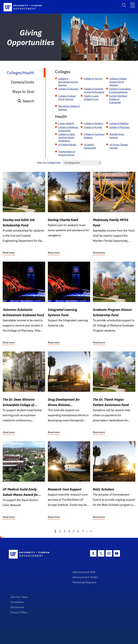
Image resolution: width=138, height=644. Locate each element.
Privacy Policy (19, 612)
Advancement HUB (84, 572)
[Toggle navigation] (133, 5)
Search (26, 101)
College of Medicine (119, 123)
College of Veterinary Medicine (94, 136)
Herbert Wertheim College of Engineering (118, 99)
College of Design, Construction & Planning (118, 82)
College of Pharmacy (120, 127)
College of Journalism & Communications (120, 90)
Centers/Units (23, 82)
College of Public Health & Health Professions (67, 138)
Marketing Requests (84, 582)
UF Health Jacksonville (90, 146)
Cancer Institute (66, 123)
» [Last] (91, 531)
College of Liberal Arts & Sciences (67, 98)
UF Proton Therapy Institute (119, 146)
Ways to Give (23, 91)
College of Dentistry (94, 123)
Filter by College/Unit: (49, 163)
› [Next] (87, 531)
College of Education (68, 89)
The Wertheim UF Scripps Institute (67, 153)
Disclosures (17, 607)
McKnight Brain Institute (117, 136)
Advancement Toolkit (85, 577)
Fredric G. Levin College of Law (91, 98)
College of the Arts (93, 79)
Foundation (17, 602)
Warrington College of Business (69, 108)
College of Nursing (93, 127)
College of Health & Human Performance (94, 90)
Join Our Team (19, 597)
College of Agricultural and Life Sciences (68, 82)
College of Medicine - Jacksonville (69, 129)
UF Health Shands (67, 145)
